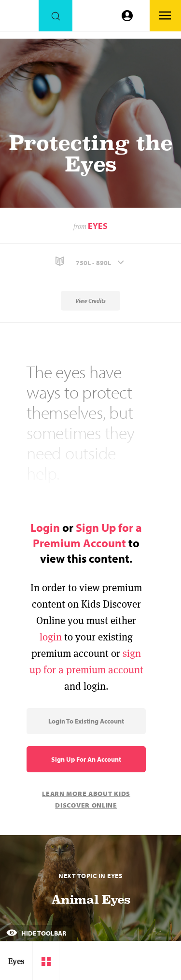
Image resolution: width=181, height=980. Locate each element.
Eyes (98, 226)
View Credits (90, 301)
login (51, 637)
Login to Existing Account (86, 721)
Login (45, 527)
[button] (90, 262)
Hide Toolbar (36, 933)
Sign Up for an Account (86, 759)
